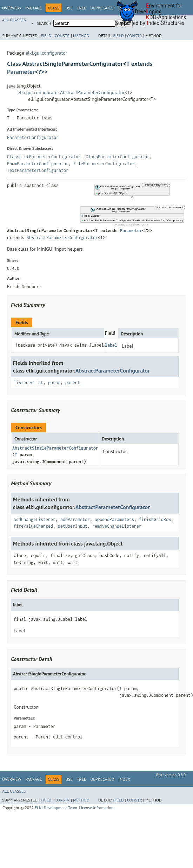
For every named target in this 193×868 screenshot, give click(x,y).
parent (73, 383)
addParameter (75, 519)
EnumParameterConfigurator (38, 164)
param (54, 383)
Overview (12, 8)
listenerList (28, 383)
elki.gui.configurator (46, 53)
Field (46, 36)
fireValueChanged (33, 526)
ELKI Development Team (56, 808)
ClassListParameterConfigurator (44, 157)
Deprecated (102, 8)
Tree (82, 8)
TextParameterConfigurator (38, 170)
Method (81, 36)
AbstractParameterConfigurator (62, 238)
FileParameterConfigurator (104, 164)
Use (69, 8)
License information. (97, 808)
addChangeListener (35, 519)
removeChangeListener (117, 526)
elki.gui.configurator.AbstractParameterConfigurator (71, 92)
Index (124, 779)
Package (34, 8)
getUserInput (73, 526)
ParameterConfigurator (33, 137)
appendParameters (114, 519)
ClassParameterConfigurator (118, 157)
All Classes (14, 20)
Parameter (21, 72)
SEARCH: (45, 23)
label (111, 345)
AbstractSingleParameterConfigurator (55, 448)
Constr (62, 36)
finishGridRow (155, 519)
